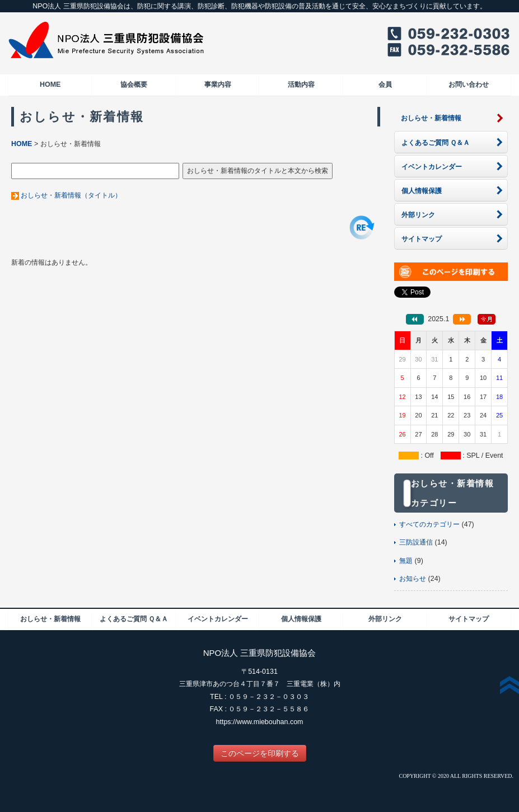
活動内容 (301, 85)
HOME (50, 85)
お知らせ (413, 579)
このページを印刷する (260, 753)
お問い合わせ (469, 85)
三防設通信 (416, 542)
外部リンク (385, 619)
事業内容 (218, 85)
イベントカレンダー (218, 619)
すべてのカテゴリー (429, 524)
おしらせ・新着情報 (50, 619)
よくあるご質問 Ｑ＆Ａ (134, 619)
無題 (406, 561)
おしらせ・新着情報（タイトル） (71, 195)
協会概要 (134, 85)
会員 (385, 85)
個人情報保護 (301, 619)
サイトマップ (469, 619)
